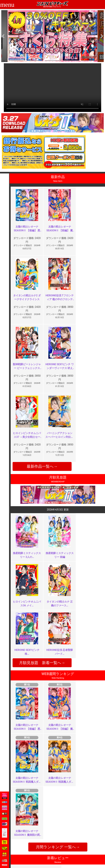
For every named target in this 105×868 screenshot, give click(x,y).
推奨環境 (24, 837)
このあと (83, 773)
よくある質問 (61, 834)
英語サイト (60, 841)
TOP (22, 830)
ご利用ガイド (26, 834)
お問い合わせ (61, 837)
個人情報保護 (44, 841)
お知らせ (59, 830)
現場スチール (26, 848)
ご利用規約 (43, 830)
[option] (52, 36)
